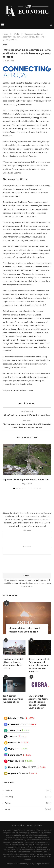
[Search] (51, 25)
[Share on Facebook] (24, 404)
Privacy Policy (18, 825)
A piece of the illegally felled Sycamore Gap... (27, 479)
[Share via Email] (33, 404)
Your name (27, 534)
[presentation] (27, 563)
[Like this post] (21, 404)
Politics (28, 803)
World (16, 34)
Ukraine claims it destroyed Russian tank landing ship (24, 630)
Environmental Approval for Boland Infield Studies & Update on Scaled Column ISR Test (39, 702)
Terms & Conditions (34, 825)
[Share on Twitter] (27, 404)
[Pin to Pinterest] (30, 404)
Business (28, 791)
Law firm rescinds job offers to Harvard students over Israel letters (13, 664)
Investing (28, 797)
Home (5, 34)
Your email (27, 550)
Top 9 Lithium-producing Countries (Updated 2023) (13, 699)
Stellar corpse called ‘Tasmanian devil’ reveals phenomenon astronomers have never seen (39, 665)
